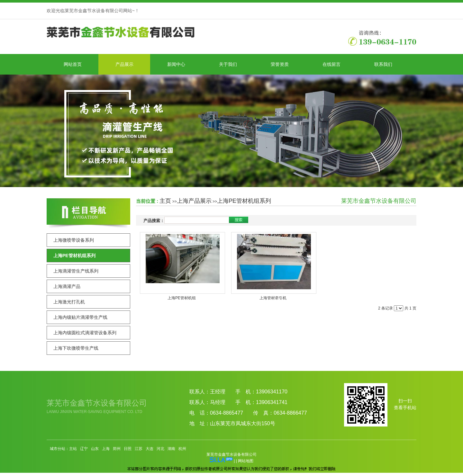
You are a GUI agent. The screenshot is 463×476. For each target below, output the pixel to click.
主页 (165, 201)
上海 (106, 449)
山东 (95, 449)
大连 (150, 449)
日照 (128, 449)
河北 (160, 449)
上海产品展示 (194, 201)
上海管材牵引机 (273, 298)
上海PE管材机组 (182, 298)
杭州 (182, 449)
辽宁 (84, 449)
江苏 (139, 449)
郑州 (117, 449)
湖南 (171, 449)
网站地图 (246, 461)
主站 (73, 449)
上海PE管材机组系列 (244, 201)
